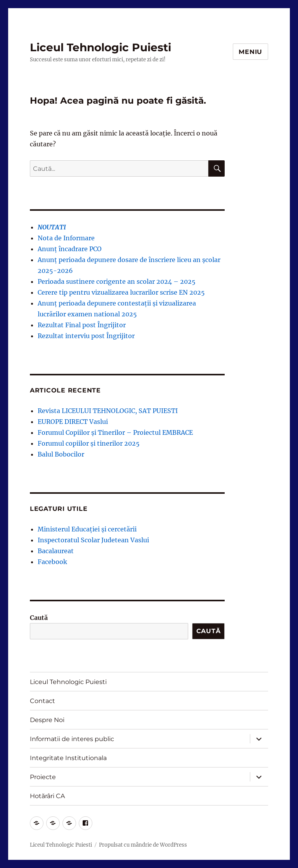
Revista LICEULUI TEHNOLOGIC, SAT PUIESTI (108, 411)
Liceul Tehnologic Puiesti (100, 47)
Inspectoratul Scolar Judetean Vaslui (93, 540)
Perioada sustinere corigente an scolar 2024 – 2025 (117, 281)
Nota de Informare (66, 238)
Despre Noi (47, 720)
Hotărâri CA (47, 796)
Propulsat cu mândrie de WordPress (143, 845)
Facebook (52, 562)
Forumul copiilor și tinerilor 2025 (89, 443)
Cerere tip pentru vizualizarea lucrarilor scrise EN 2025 (121, 292)
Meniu (250, 52)
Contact (42, 701)
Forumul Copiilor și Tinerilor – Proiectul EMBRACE (115, 432)
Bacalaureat (56, 551)
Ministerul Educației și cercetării (87, 529)
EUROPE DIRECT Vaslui (73, 422)
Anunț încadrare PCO (70, 249)
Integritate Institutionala (68, 758)
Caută (39, 618)
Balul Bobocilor (61, 454)
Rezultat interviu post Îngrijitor (86, 336)
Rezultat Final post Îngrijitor (82, 325)
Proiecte (43, 777)
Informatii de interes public (72, 739)
